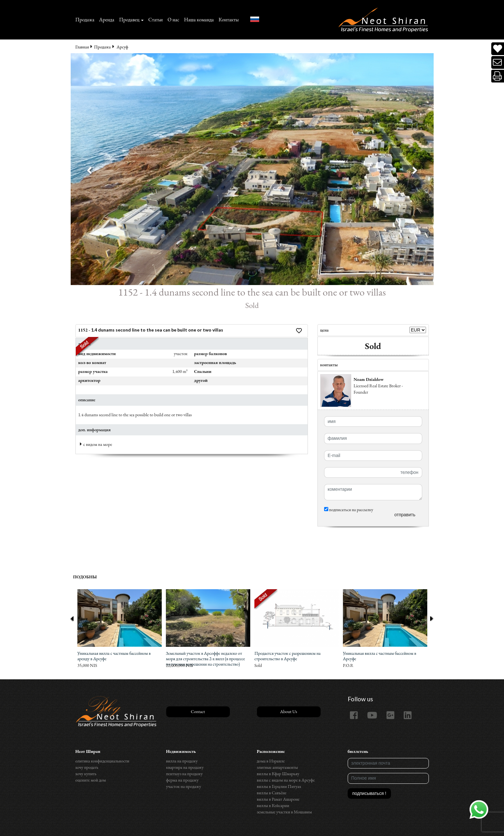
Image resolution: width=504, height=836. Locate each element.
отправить (405, 515)
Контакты (228, 20)
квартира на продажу (185, 767)
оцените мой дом (91, 780)
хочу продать (87, 767)
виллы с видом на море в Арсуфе (286, 780)
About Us (289, 711)
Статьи (156, 20)
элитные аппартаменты (277, 767)
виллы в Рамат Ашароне (278, 799)
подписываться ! (369, 793)
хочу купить (86, 774)
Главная (82, 47)
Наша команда (199, 20)
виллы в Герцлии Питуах (279, 786)
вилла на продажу (182, 761)
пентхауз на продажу (185, 774)
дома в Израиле (271, 761)
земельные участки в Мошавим (284, 812)
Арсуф (122, 47)
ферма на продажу (182, 780)
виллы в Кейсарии (273, 805)
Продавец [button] (129, 20)
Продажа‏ (85, 20)
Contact (198, 711)
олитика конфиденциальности (102, 761)
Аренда (107, 20)
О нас (173, 20)
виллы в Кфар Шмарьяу (278, 774)
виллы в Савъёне (272, 793)
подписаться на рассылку (349, 510)
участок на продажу (184, 786)
